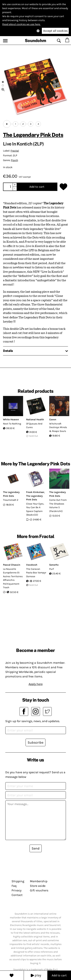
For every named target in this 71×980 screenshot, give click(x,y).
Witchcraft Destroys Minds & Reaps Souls (58, 427)
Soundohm (35, 41)
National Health (35, 419)
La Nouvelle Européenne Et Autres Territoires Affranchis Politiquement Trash (13, 578)
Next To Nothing (12, 424)
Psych (14, 160)
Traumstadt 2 (11, 500)
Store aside (38, 886)
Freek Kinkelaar (35, 492)
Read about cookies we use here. (21, 24)
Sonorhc (54, 565)
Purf (51, 569)
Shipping (18, 881)
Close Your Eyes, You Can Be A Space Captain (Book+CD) (35, 509)
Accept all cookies (55, 31)
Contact (17, 895)
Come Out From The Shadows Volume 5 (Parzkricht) (58, 505)
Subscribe (35, 742)
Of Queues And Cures (34, 426)
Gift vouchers (39, 890)
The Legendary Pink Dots (33, 135)
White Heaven (11, 419)
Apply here (36, 684)
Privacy (16, 890)
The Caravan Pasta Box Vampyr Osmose (36, 573)
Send (36, 848)
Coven (53, 419)
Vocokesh (32, 565)
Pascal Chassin (12, 565)
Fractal (15, 151)
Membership (39, 881)
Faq (14, 886)
